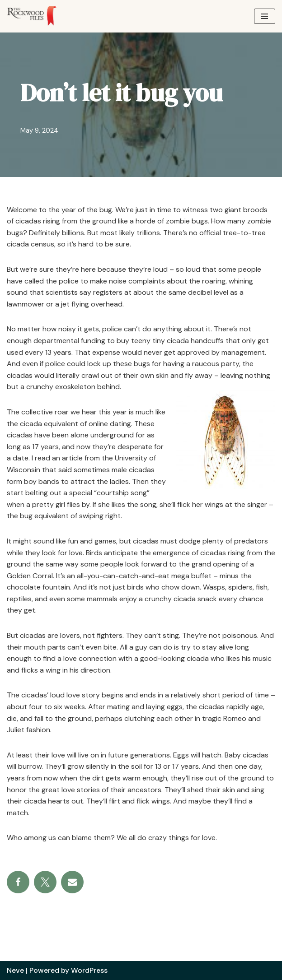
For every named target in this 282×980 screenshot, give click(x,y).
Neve (15, 970)
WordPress (89, 970)
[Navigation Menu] (265, 16)
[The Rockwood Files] (36, 16)
